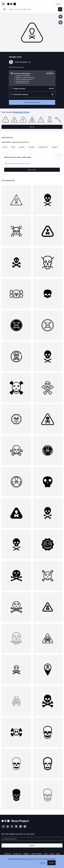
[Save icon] (61, 17)
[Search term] (33, 9)
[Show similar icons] (61, 22)
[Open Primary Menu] (3, 4)
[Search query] (32, 163)
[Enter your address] (32, 839)
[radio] (32, 78)
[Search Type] (5, 9)
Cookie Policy (29, 859)
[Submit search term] (60, 9)
